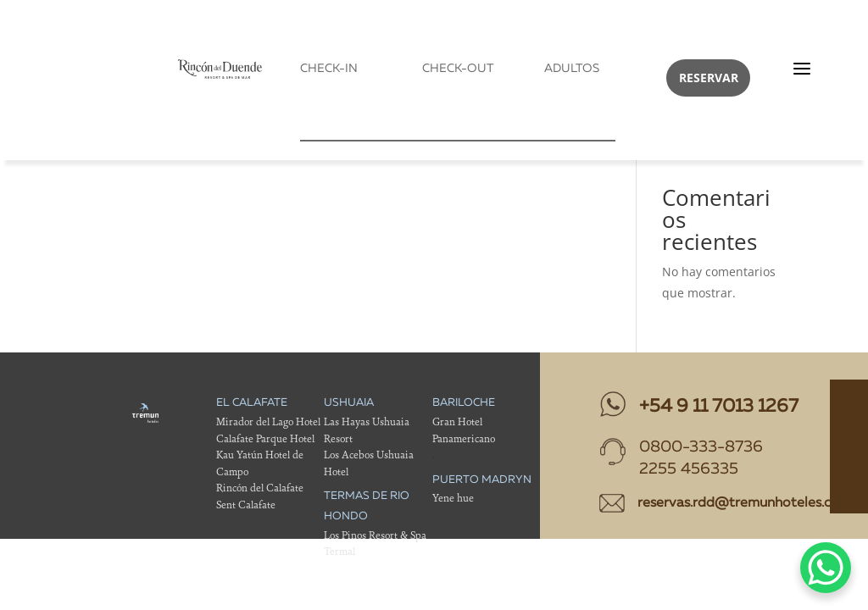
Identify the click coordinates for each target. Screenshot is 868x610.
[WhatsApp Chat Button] (826, 568)
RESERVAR (709, 78)
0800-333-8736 (701, 448)
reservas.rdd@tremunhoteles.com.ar (752, 503)
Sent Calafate (246, 505)
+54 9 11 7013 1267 (719, 407)
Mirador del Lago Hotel (268, 421)
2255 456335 (689, 470)
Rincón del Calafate (260, 488)
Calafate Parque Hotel (265, 438)
